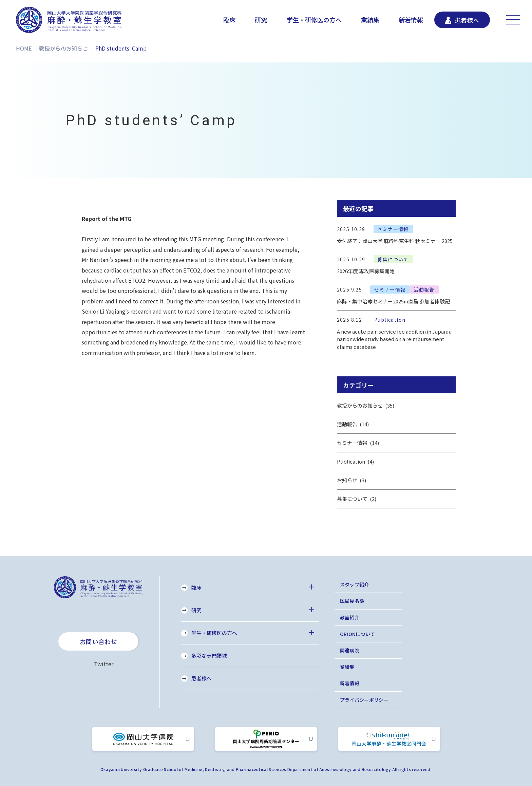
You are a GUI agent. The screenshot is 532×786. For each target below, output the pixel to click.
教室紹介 (350, 617)
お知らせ (352, 480)
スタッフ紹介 (355, 584)
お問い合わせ (99, 641)
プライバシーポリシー (364, 700)
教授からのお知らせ (366, 406)
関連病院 (350, 650)
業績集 (370, 20)
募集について (357, 499)
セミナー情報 (358, 443)
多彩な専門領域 (209, 656)
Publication (356, 462)
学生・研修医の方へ (314, 20)
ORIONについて (358, 634)
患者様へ (202, 678)
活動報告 (353, 424)
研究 (261, 20)
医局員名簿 (352, 601)
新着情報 (411, 20)
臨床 (229, 20)
